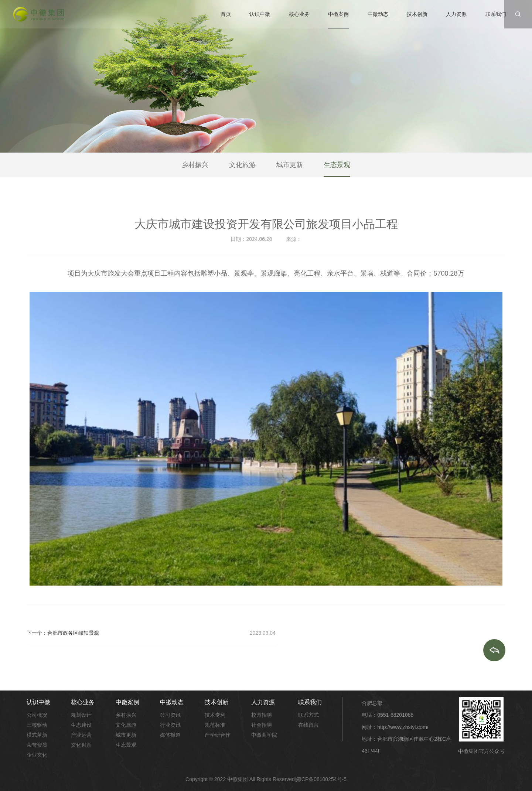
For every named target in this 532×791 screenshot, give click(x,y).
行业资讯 (170, 725)
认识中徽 (260, 14)
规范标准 (215, 725)
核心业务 (299, 14)
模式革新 (37, 735)
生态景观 (337, 165)
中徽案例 (338, 14)
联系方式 (308, 715)
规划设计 (81, 715)
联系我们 (496, 14)
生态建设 (81, 725)
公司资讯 (170, 715)
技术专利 (215, 715)
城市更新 (290, 165)
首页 (226, 14)
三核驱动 (37, 725)
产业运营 (81, 735)
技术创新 (417, 14)
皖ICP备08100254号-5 (321, 779)
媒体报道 (170, 735)
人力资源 (456, 14)
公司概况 (37, 715)
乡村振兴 (195, 165)
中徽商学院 (264, 735)
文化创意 (81, 745)
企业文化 (37, 755)
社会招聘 (262, 725)
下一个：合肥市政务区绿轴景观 (63, 633)
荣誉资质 (37, 745)
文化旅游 (242, 165)
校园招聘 (262, 715)
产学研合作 (218, 735)
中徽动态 (378, 14)
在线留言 (308, 725)
